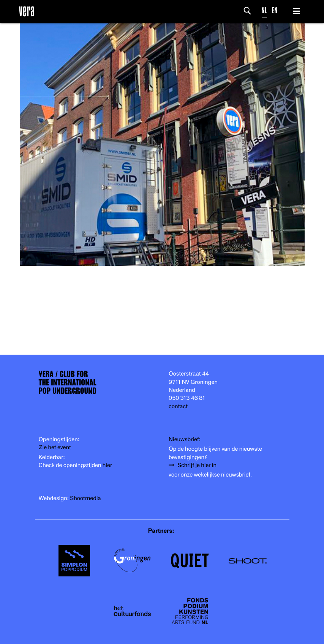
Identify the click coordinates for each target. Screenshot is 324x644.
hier (107, 465)
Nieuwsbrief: (185, 440)
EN (274, 10)
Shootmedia (85, 498)
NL (265, 10)
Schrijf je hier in (197, 465)
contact (178, 406)
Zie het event (55, 447)
